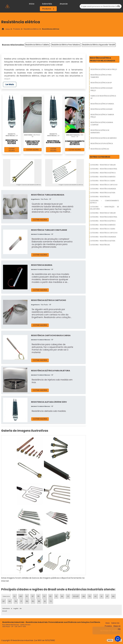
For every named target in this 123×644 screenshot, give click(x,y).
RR (39, 601)
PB (16, 601)
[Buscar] (119, 6)
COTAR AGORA (12, 150)
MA (114, 596)
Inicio (108, 623)
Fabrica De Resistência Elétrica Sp (103, 97)
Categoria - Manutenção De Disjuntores (104, 208)
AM (84, 596)
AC (96, 596)
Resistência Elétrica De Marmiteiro (100, 131)
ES (27, 596)
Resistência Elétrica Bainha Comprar (102, 124)
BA (62, 596)
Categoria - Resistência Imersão (103, 177)
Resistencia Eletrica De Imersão (104, 138)
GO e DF (76, 596)
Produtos (49, 9)
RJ (15, 596)
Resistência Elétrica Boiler (101, 109)
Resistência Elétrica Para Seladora (66, 45)
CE (68, 596)
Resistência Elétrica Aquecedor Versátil (99, 45)
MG (21, 596)
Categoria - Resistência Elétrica (103, 173)
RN (27, 601)
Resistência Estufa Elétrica (102, 143)
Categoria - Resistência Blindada (103, 189)
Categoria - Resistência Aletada (103, 193)
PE (56, 596)
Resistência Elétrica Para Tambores (101, 76)
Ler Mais (10, 84)
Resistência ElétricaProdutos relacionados (103, 59)
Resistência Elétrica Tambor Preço (102, 116)
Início (32, 4)
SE (45, 601)
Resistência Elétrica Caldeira (37, 45)
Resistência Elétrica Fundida (102, 104)
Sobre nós (115, 623)
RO (33, 601)
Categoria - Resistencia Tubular (103, 165)
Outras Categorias (100, 157)
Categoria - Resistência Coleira (103, 181)
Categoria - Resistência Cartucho (104, 185)
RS (51, 596)
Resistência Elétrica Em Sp (101, 83)
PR (39, 596)
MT (4, 601)
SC (45, 596)
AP (108, 596)
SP (33, 596)
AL (102, 596)
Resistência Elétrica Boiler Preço (101, 89)
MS (10, 601)
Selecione (6, 596)
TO (51, 601)
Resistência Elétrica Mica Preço (104, 69)
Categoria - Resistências (100, 197)
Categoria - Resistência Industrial (104, 169)
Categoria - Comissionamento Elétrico (104, 202)
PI (21, 601)
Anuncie (64, 4)
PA (90, 596)
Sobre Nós (47, 4)
